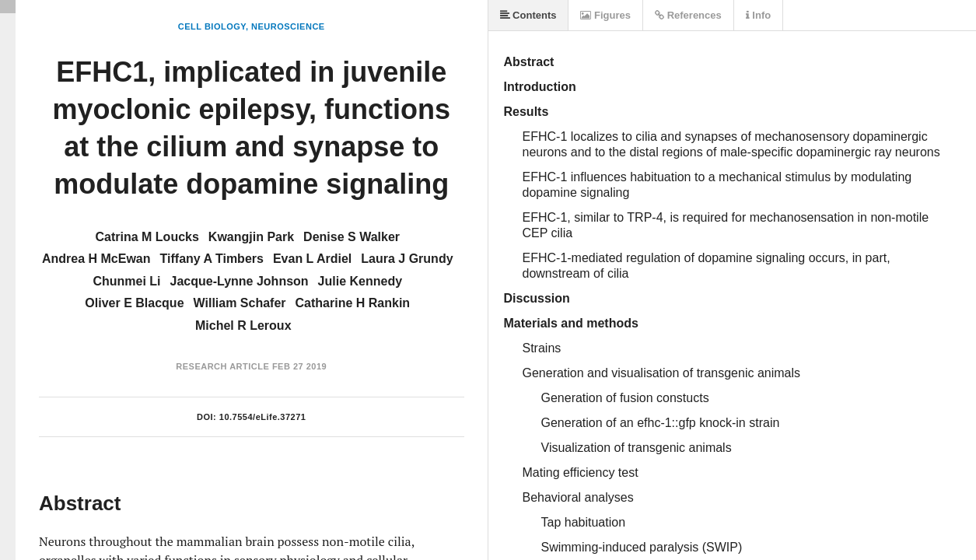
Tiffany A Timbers (212, 259)
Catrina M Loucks (147, 237)
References (688, 15)
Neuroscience (288, 26)
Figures (605, 15)
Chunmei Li (126, 281)
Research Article (222, 366)
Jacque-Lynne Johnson (240, 281)
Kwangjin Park (251, 237)
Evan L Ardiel (312, 259)
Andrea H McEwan (96, 259)
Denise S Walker (352, 237)
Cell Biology (212, 26)
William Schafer (240, 303)
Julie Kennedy (360, 281)
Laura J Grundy (407, 259)
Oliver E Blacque (134, 303)
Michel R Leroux (243, 325)
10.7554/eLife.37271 (263, 417)
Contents (528, 15)
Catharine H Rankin (353, 303)
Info (758, 15)
